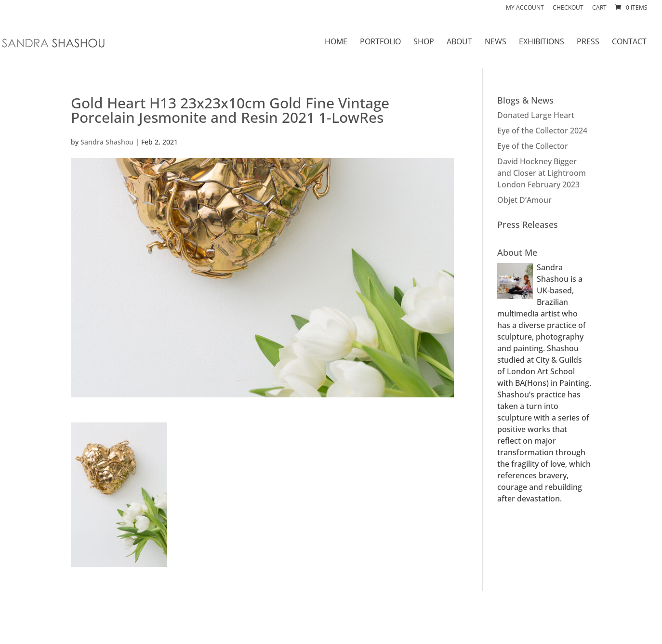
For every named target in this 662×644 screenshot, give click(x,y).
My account (525, 8)
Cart (599, 8)
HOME (336, 42)
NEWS (496, 42)
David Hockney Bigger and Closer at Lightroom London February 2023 (542, 173)
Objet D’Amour (524, 200)
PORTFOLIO (380, 42)
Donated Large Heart (536, 115)
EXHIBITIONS (542, 42)
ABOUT (459, 42)
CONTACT (629, 42)
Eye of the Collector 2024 (542, 131)
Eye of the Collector (533, 146)
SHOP (424, 42)
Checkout (568, 8)
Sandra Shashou (107, 142)
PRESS (588, 42)
